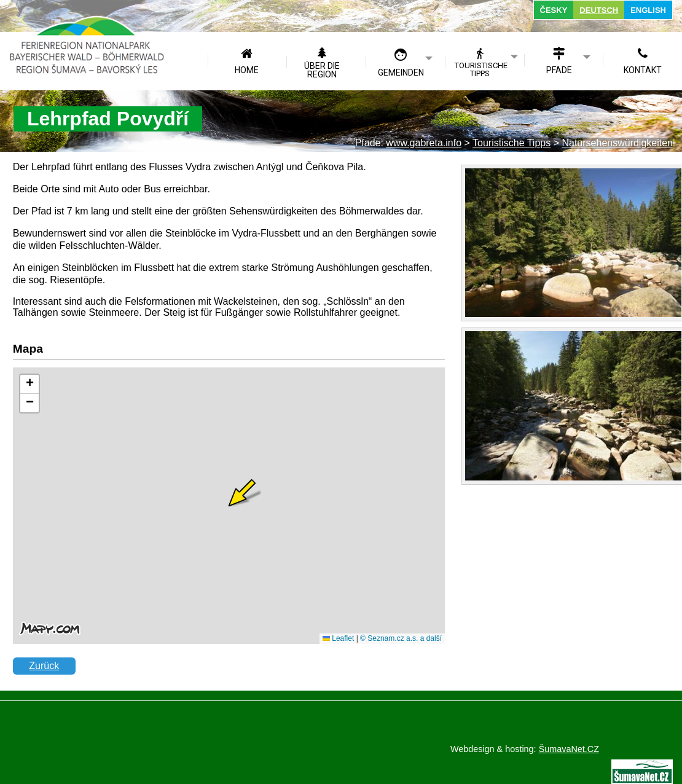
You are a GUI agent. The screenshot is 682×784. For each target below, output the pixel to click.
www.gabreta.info (424, 143)
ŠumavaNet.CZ (569, 749)
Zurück (44, 666)
